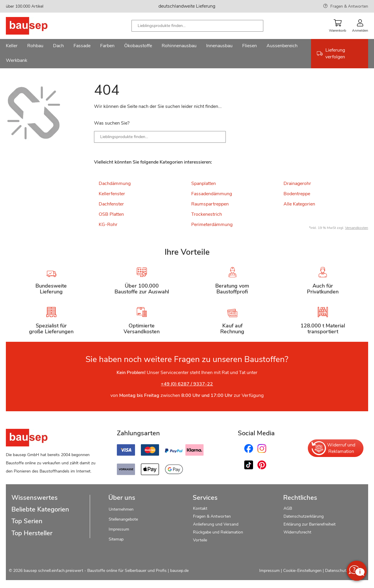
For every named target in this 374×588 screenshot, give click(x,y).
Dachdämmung (115, 183)
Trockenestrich (207, 214)
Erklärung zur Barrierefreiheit (310, 524)
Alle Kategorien (299, 204)
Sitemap (116, 539)
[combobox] (197, 26)
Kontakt (200, 508)
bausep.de (179, 571)
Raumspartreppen (210, 204)
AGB (288, 508)
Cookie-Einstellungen (302, 571)
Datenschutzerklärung (304, 516)
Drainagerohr (297, 183)
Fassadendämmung (212, 194)
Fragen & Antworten (349, 6)
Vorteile (200, 540)
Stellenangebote (123, 519)
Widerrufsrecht (298, 532)
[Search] (217, 137)
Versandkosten (357, 228)
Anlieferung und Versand (216, 524)
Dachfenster (111, 204)
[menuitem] (12, 46)
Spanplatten (204, 183)
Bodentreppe (297, 194)
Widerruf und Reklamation (333, 448)
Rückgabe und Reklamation (218, 532)
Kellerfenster (112, 194)
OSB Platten (111, 214)
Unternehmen (121, 509)
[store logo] (36, 26)
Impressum (119, 529)
